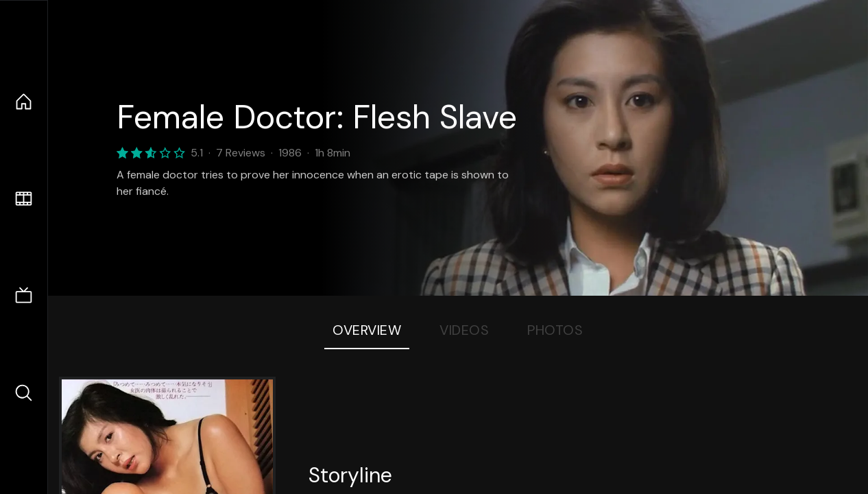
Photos (555, 330)
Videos (464, 330)
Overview (367, 330)
